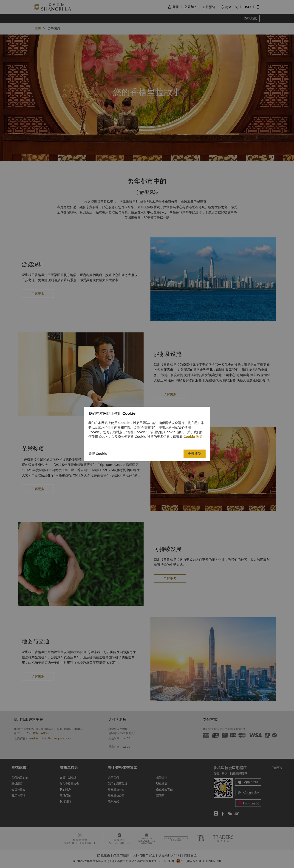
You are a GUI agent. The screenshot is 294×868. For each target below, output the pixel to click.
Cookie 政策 (193, 437)
